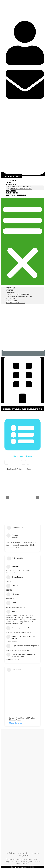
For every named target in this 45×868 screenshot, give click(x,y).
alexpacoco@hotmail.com (16, 607)
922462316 (10, 590)
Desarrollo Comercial (16, 195)
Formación (11, 184)
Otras (29, 469)
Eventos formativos (21, 187)
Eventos (10, 182)
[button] (22, 241)
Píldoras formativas (21, 189)
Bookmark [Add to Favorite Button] (24, 462)
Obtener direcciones (14, 723)
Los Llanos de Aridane (15, 469)
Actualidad (11, 191)
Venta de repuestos (12, 536)
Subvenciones (12, 193)
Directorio (11, 180)
